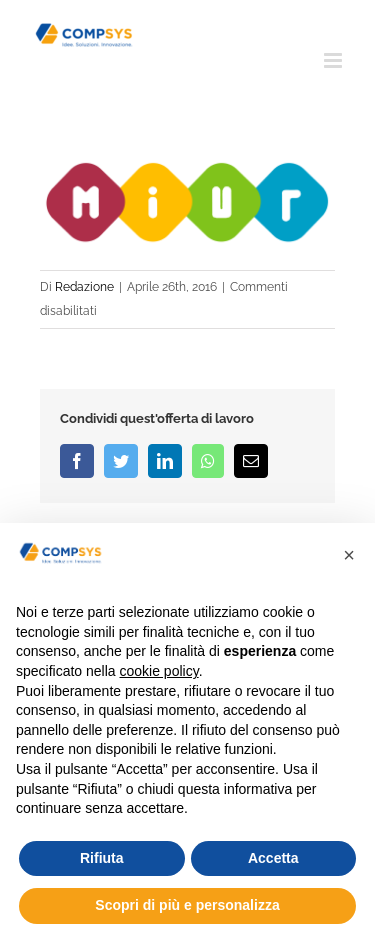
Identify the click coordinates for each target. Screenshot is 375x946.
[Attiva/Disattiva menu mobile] (334, 60)
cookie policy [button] (159, 671)
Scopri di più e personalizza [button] (187, 905)
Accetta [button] (273, 858)
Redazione (84, 287)
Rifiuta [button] (102, 858)
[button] (349, 555)
